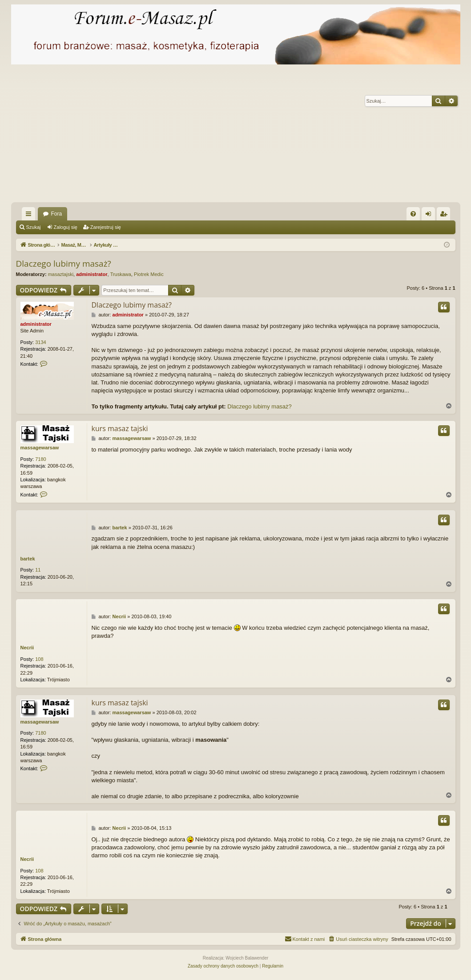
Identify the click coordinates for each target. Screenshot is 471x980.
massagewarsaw (40, 448)
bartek (28, 559)
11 (38, 570)
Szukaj (34, 227)
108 (39, 659)
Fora (57, 214)
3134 (40, 342)
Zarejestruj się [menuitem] (445, 216)
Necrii (27, 648)
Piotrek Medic (149, 274)
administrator (92, 274)
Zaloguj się (66, 227)
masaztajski (61, 274)
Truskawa (121, 274)
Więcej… (30, 216)
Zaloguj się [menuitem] (430, 216)
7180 (40, 459)
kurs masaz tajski (120, 428)
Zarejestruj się (106, 227)
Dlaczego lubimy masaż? (64, 264)
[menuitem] (413, 214)
